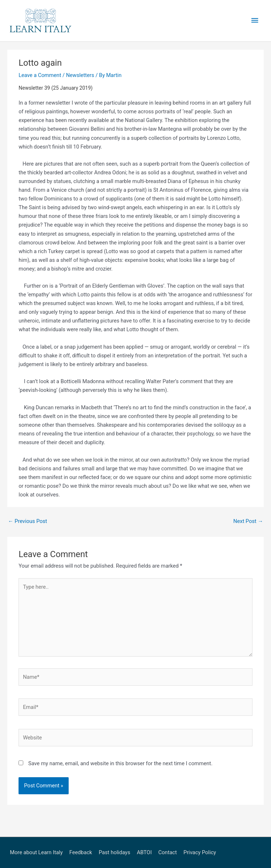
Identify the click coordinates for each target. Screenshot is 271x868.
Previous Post (28, 521)
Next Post (248, 521)
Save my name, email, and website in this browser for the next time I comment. (120, 763)
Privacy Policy (200, 852)
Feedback (81, 852)
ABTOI (144, 852)
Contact (168, 852)
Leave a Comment (40, 75)
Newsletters (80, 75)
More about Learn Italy (36, 852)
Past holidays (115, 852)
